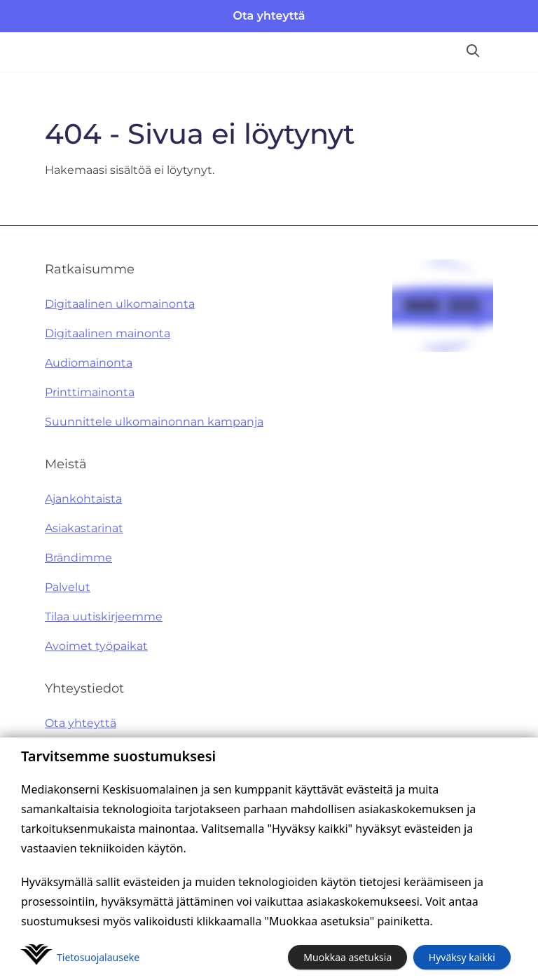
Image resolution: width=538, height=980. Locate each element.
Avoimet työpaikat (96, 646)
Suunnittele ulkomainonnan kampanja (154, 422)
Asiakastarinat (84, 528)
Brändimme (78, 558)
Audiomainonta (89, 363)
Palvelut (68, 587)
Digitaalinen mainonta (108, 333)
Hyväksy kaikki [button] (462, 957)
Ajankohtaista (83, 499)
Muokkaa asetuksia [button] (347, 957)
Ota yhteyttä (269, 16)
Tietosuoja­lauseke (98, 957)
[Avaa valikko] (514, 52)
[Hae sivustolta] (473, 52)
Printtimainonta (90, 392)
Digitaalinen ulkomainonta (120, 304)
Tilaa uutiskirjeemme (104, 617)
